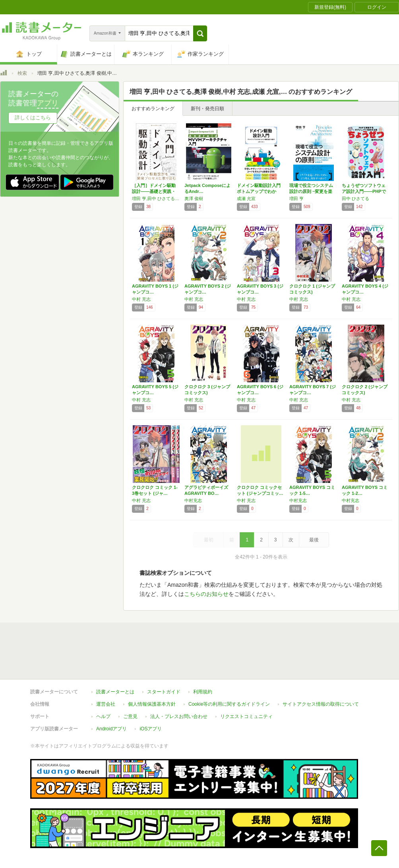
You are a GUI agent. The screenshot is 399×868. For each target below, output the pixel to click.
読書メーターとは (115, 692)
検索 (22, 73)
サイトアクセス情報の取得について (321, 704)
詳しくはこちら (33, 118)
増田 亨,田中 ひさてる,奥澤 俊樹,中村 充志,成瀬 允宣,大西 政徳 (156, 199)
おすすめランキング (153, 109)
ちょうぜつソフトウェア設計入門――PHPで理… (364, 191)
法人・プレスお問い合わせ (179, 716)
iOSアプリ (151, 729)
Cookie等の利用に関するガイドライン (229, 704)
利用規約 (203, 692)
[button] (200, 33)
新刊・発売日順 (207, 109)
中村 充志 (141, 299)
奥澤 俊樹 (194, 199)
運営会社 (106, 704)
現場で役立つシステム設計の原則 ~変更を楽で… (311, 191)
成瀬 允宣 (246, 199)
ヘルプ (103, 716)
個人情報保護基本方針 (152, 704)
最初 (209, 540)
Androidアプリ (111, 729)
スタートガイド (164, 692)
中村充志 (193, 500)
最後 (314, 540)
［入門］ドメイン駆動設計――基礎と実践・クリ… (154, 191)
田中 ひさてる (355, 199)
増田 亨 (296, 199)
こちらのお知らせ (206, 594)
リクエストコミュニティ (246, 716)
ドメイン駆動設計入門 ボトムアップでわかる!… (259, 191)
